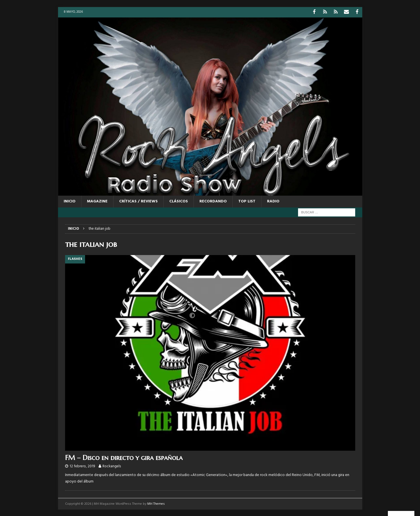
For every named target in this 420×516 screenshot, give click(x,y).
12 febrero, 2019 (82, 466)
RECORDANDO (213, 201)
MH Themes (156, 503)
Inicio (70, 201)
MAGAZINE (97, 201)
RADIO (273, 201)
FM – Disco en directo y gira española (124, 457)
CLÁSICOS (179, 201)
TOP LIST (247, 201)
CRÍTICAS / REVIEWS (138, 201)
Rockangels (112, 466)
